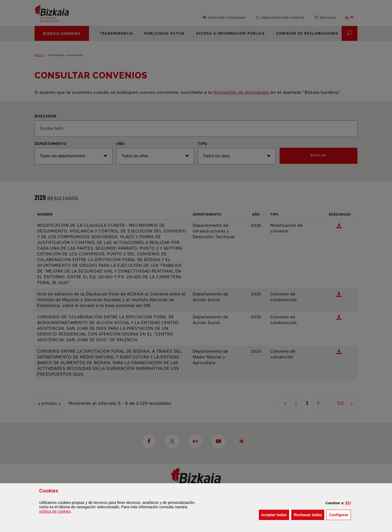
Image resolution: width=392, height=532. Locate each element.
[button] (348, 503)
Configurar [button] (340, 514)
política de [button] (55, 511)
